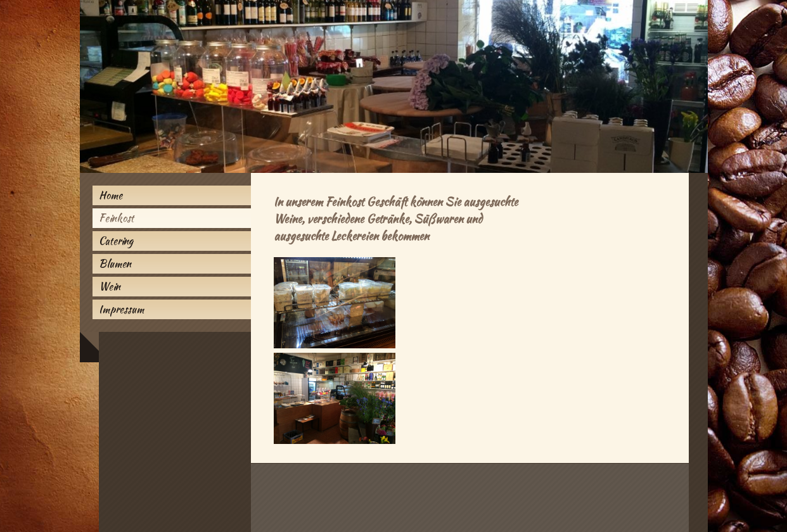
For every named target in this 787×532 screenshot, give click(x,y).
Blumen (115, 264)
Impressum (121, 309)
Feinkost (116, 218)
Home (111, 195)
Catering (116, 241)
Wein (110, 287)
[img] (394, 86)
